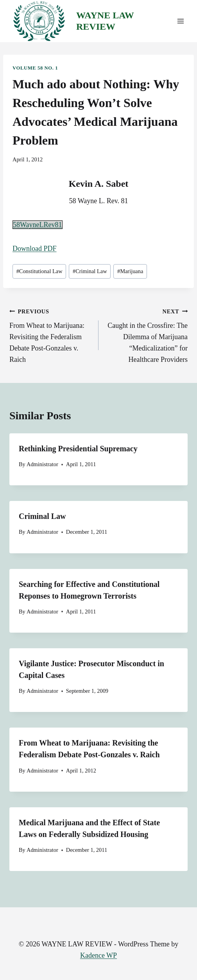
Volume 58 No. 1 (35, 68)
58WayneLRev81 (38, 225)
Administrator (42, 464)
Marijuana (130, 271)
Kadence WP (98, 955)
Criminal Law (90, 271)
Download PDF (35, 249)
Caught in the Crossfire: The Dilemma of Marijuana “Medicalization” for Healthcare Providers (147, 334)
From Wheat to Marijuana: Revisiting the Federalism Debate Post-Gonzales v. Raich (50, 334)
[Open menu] (180, 21)
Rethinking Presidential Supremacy (78, 449)
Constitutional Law (39, 271)
